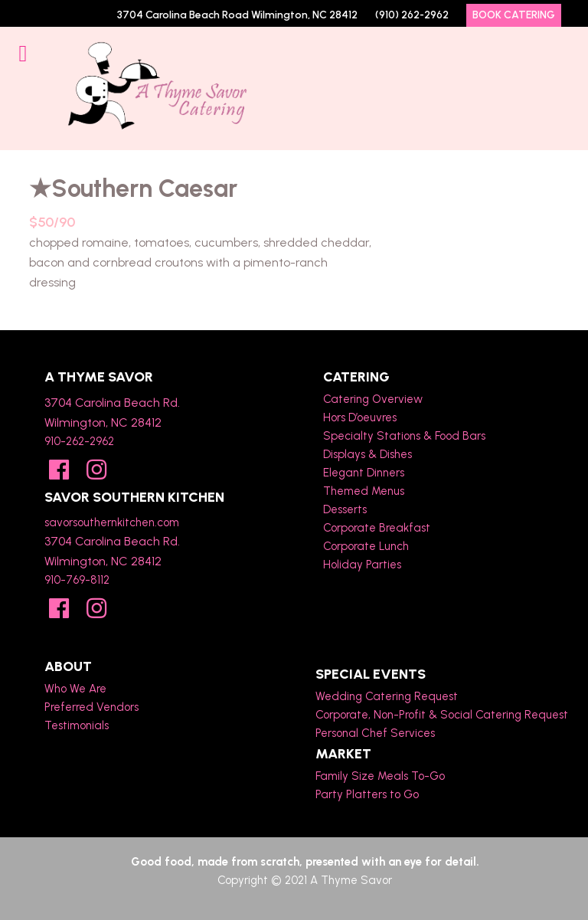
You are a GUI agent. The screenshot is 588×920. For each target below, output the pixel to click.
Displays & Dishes (367, 454)
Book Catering (514, 15)
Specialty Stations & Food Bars (404, 436)
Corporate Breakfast (377, 528)
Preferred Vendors (91, 707)
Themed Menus (364, 491)
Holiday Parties (362, 565)
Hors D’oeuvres (360, 417)
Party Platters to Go (367, 794)
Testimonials (77, 725)
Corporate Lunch (366, 546)
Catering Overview (373, 399)
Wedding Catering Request (387, 696)
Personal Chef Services (375, 733)
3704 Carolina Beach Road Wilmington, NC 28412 (237, 15)
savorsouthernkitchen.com (112, 522)
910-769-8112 (77, 580)
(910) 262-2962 (412, 15)
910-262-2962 (79, 441)
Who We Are (75, 689)
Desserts (345, 509)
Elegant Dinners (364, 473)
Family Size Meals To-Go (380, 776)
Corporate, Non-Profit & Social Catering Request (442, 715)
